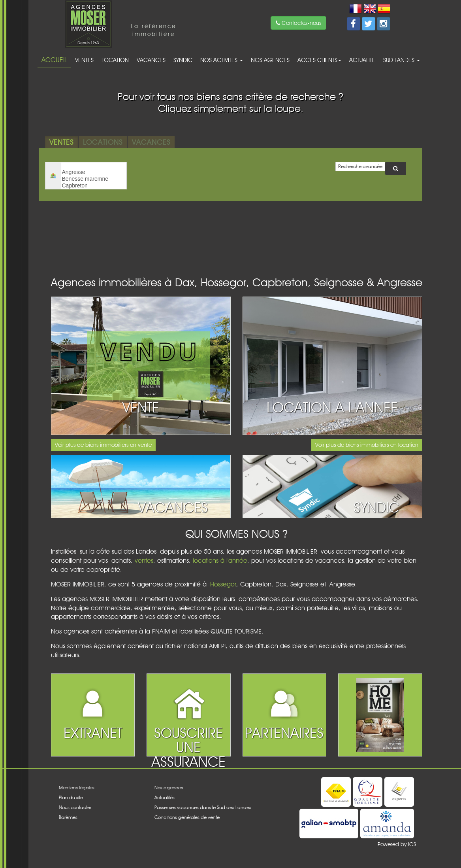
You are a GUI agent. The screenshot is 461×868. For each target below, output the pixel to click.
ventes (144, 561)
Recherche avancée (360, 166)
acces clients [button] (319, 60)
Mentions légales (77, 788)
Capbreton (94, 186)
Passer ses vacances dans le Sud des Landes (203, 807)
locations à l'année (220, 561)
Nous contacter (75, 807)
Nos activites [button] (222, 60)
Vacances (151, 60)
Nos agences (270, 60)
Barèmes (68, 817)
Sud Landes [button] (402, 60)
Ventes (84, 60)
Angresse (94, 172)
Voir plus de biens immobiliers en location (367, 445)
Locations (103, 142)
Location (115, 60)
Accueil (54, 60)
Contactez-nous (298, 23)
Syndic (183, 60)
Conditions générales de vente (187, 817)
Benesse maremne (94, 179)
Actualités (165, 797)
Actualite (362, 60)
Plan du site (71, 797)
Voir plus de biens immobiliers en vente (103, 445)
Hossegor (223, 584)
